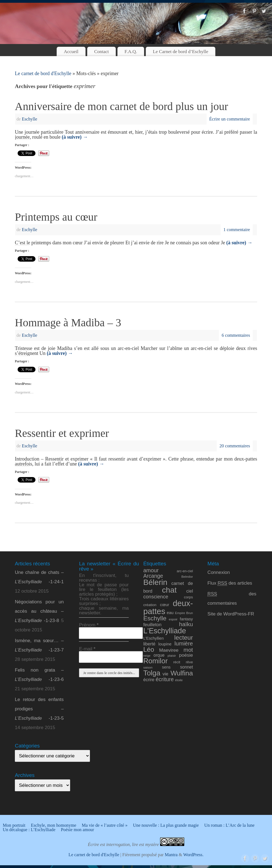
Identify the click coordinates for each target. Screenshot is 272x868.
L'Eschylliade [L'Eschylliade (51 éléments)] (165, 631)
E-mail (87, 649)
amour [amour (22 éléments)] (151, 570)
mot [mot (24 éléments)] (188, 650)
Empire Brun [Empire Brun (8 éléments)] (184, 613)
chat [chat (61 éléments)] (169, 590)
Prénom (89, 625)
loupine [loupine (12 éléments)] (165, 644)
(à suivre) (75, 137)
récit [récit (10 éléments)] (177, 662)
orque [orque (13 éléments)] (159, 655)
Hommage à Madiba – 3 (68, 323)
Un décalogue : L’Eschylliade (29, 830)
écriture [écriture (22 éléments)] (165, 679)
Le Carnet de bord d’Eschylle (181, 52)
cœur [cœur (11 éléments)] (165, 605)
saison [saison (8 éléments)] (148, 667)
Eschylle (29, 119)
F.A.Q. (131, 52)
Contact (101, 52)
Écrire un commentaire (230, 119)
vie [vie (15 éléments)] (165, 674)
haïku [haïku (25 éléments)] (186, 624)
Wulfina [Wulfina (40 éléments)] (182, 673)
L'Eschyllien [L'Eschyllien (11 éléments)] (153, 638)
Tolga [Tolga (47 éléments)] (152, 673)
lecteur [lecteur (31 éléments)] (184, 637)
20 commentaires (235, 446)
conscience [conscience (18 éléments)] (156, 597)
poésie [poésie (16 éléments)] (186, 655)
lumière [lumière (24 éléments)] (184, 643)
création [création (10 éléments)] (150, 605)
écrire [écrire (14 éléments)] (149, 680)
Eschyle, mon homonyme (53, 825)
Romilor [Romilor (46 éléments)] (156, 661)
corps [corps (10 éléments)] (189, 597)
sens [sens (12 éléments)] (166, 667)
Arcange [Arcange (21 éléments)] (153, 576)
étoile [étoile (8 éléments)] (179, 680)
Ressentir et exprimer (62, 433)
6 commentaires (236, 335)
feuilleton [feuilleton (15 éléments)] (152, 625)
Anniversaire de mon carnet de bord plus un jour (121, 106)
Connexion (219, 572)
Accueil (71, 52)
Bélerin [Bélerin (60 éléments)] (155, 582)
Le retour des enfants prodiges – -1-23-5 (39, 709)
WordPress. (193, 855)
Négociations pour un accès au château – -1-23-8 (39, 611)
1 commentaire (237, 230)
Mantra (171, 855)
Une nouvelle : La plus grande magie (166, 825)
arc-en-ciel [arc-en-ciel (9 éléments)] (185, 571)
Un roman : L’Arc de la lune (230, 825)
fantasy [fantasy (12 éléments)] (186, 619)
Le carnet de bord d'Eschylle (43, 73)
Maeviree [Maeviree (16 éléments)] (169, 650)
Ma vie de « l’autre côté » (105, 825)
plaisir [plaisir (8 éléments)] (172, 655)
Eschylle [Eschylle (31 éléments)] (155, 618)
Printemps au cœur (56, 217)
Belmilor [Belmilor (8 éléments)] (187, 577)
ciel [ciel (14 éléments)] (189, 591)
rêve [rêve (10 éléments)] (189, 662)
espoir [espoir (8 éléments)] (173, 619)
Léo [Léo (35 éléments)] (149, 650)
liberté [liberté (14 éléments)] (149, 644)
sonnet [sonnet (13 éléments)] (187, 667)
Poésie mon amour (77, 830)
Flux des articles (230, 583)
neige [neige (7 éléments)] (147, 656)
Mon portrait (14, 825)
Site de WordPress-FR (231, 614)
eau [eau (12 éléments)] (170, 613)
